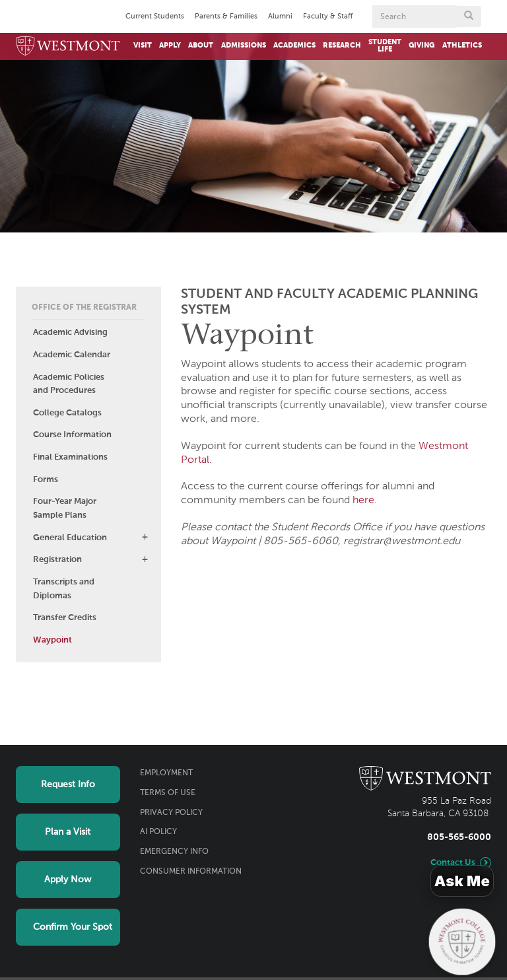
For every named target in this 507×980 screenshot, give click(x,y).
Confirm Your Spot (73, 927)
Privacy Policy (171, 813)
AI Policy (158, 832)
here (363, 501)
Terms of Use (168, 793)
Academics (294, 46)
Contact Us (453, 863)
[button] (145, 537)
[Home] (68, 47)
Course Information (72, 435)
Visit (143, 46)
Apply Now (68, 880)
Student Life (385, 46)
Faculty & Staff (328, 17)
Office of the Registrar (84, 308)
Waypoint (52, 640)
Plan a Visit (68, 832)
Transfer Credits (65, 618)
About (201, 46)
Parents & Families (226, 17)
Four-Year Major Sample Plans (65, 508)
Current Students (155, 17)
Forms (46, 480)
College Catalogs (67, 413)
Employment (166, 773)
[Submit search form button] (469, 17)
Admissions (244, 46)
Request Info (68, 785)
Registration (57, 560)
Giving (422, 46)
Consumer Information (191, 872)
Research (342, 46)
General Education (70, 538)
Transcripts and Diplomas (64, 589)
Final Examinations (70, 457)
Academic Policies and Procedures (69, 384)
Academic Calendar (72, 355)
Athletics (462, 46)
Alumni (280, 17)
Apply (170, 46)
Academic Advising (70, 332)
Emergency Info (174, 852)
